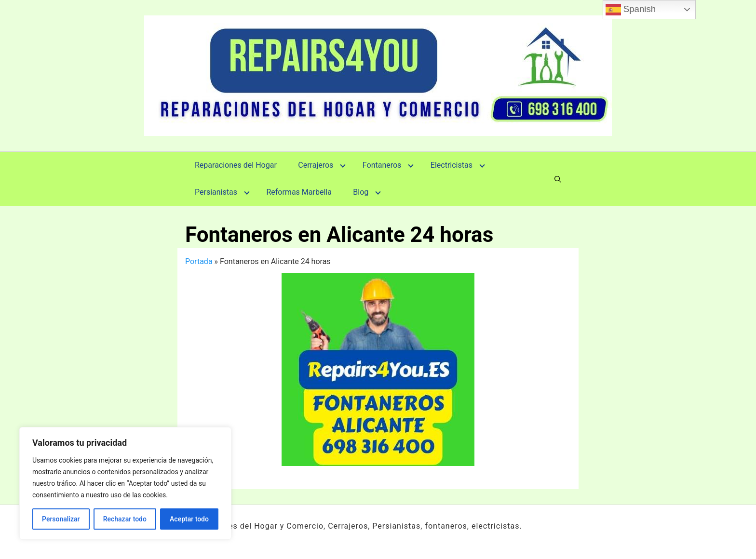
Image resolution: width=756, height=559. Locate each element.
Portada (199, 261)
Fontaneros (382, 165)
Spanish (631, 10)
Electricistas (452, 165)
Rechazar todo (125, 519)
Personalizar (61, 519)
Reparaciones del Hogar (236, 165)
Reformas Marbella (299, 192)
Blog (361, 192)
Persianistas (216, 192)
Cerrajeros (316, 165)
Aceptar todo (189, 519)
